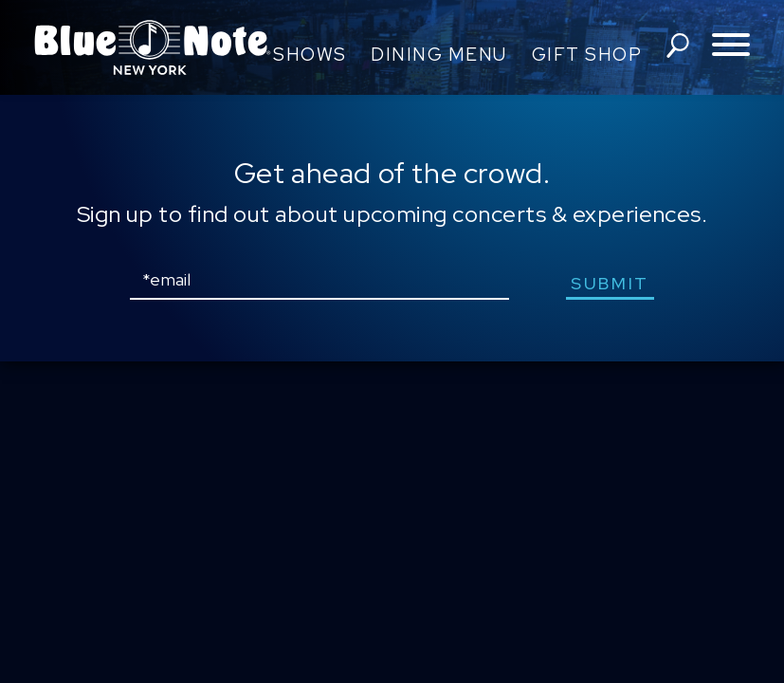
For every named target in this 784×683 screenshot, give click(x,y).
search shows (678, 46)
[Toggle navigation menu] (731, 46)
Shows (310, 55)
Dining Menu (439, 55)
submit (610, 283)
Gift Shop (587, 55)
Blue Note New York (153, 47)
